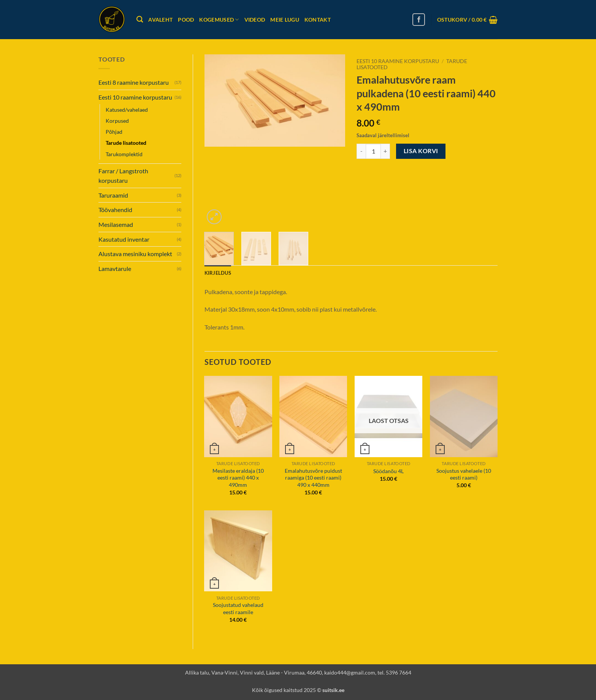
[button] (467, 20)
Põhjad (114, 132)
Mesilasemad (116, 224)
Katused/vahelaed (127, 110)
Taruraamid (113, 195)
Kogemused (219, 20)
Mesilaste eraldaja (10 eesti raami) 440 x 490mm (238, 478)
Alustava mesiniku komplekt (135, 254)
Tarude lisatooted (126, 143)
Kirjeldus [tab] (218, 273)
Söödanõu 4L (388, 471)
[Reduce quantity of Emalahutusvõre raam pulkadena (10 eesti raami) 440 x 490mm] (361, 151)
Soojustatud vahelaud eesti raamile (238, 608)
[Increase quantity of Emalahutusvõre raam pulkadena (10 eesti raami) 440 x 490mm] (385, 151)
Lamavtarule (115, 268)
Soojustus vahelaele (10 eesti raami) (464, 474)
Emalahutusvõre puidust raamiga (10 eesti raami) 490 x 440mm (313, 478)
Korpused (117, 121)
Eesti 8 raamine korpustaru (134, 82)
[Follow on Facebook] (419, 20)
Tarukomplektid (124, 154)
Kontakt (318, 20)
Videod (255, 20)
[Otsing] (140, 20)
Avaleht (160, 20)
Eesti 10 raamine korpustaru (135, 97)
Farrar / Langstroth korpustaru (123, 176)
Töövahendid (115, 210)
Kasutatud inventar (124, 239)
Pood (186, 20)
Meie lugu (285, 20)
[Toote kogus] (373, 151)
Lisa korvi (421, 151)
